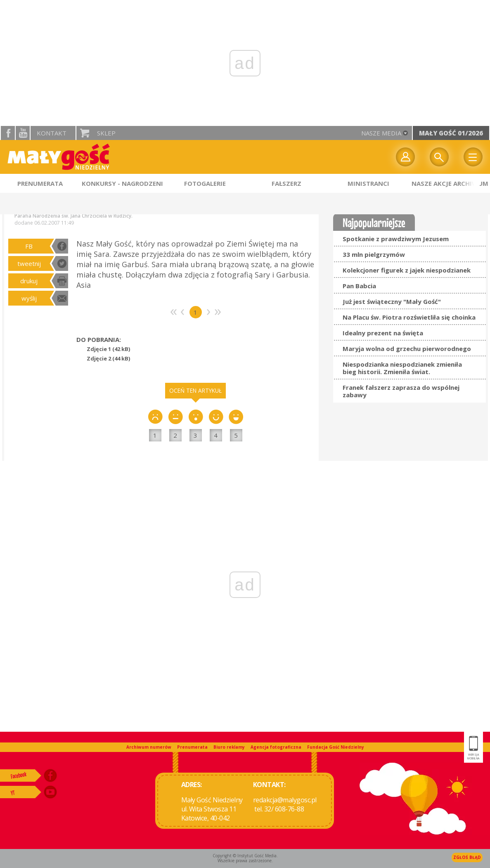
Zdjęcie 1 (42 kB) (108, 349)
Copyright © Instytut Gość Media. (245, 856)
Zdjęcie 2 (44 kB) (108, 358)
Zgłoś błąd (467, 857)
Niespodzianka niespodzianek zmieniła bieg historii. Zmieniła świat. (402, 368)
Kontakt (52, 133)
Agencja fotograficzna (276, 747)
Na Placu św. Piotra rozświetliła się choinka (409, 317)
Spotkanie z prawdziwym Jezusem (396, 239)
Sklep (106, 133)
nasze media (381, 133)
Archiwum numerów (149, 747)
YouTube (23, 133)
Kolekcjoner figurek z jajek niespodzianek (407, 270)
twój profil (405, 157)
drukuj (29, 281)
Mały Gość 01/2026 (451, 133)
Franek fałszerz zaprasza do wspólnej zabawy (401, 391)
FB (29, 246)
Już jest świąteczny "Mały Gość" (392, 301)
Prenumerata (192, 747)
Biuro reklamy (229, 747)
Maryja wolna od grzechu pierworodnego (407, 349)
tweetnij (29, 263)
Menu (473, 157)
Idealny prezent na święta (383, 333)
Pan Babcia (359, 286)
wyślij (29, 298)
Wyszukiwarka (439, 157)
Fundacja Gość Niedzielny (336, 747)
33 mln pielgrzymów (374, 254)
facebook (8, 133)
